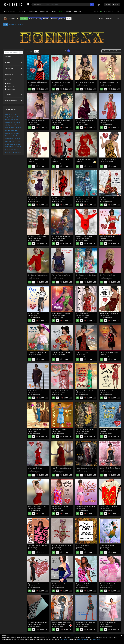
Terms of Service (65, 640)
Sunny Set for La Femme (108, 622)
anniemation (81, 163)
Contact (78, 11)
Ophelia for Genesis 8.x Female (15, 130)
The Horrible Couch (11, 136)
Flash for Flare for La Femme (86, 622)
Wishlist (62, 19)
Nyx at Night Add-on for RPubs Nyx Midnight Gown (93, 468)
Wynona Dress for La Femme (62, 545)
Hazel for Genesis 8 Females (14, 141)
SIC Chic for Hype (82, 314)
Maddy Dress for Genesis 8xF (14, 144)
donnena (38, 86)
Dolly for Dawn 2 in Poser (13, 128)
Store (38, 19)
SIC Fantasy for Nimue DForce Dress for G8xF (67, 121)
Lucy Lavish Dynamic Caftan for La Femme (18, 150)
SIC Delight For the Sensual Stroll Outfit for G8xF (68, 236)
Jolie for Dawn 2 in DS (107, 121)
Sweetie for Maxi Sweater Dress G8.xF (89, 236)
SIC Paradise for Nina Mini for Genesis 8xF (42, 121)
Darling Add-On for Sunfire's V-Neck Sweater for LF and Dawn (96, 429)
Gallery (46, 19)
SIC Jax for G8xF (11, 125)
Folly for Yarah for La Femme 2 (62, 275)
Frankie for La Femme (107, 545)
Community (45, 11)
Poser (69, 11)
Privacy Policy (96, 640)
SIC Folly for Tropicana (108, 275)
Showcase (12, 24)
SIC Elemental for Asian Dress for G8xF (89, 198)
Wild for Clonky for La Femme (38, 622)
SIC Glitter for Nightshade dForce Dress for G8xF (92, 121)
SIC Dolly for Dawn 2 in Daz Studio (63, 159)
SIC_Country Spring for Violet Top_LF (40, 352)
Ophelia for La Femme (12, 120)
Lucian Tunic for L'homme (108, 507)
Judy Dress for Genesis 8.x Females (16, 152)
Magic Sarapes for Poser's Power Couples (18, 117)
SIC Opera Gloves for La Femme (63, 584)
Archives (20, 24)
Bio (69, 19)
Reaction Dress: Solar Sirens (61, 622)
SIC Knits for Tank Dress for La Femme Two (42, 236)
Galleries (33, 11)
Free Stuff (22, 11)
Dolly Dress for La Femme (109, 391)
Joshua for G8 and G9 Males (37, 391)
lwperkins (33, 86)
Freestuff (54, 19)
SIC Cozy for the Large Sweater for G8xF (41, 275)
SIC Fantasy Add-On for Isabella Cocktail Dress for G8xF (94, 82)
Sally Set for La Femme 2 (13, 147)
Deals (61, 11)
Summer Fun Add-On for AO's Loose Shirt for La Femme (70, 352)
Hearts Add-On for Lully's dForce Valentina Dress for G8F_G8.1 (73, 391)
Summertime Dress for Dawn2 (86, 159)
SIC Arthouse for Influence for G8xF (64, 198)
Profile (32, 19)
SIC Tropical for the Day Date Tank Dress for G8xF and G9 (95, 275)
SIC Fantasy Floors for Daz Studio (111, 429)
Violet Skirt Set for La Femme (14, 139)
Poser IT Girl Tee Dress (12, 133)
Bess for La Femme (11, 114)
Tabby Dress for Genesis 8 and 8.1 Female (66, 507)
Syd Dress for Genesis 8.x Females (40, 429)
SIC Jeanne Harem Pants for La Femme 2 (18, 122)
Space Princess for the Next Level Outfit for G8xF (68, 314)
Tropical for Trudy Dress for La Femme (89, 584)
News (54, 11)
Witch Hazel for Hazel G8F (37, 468)
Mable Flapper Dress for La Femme (112, 314)
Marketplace (10, 11)
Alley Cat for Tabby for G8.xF (37, 507)
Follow (24, 19)
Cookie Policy (82, 640)
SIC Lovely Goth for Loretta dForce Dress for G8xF (45, 198)
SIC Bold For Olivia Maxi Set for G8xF (40, 82)
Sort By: (111, 51)
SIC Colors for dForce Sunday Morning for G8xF (68, 82)
